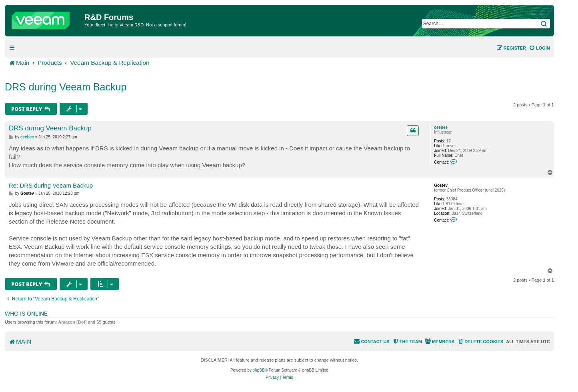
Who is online (26, 314)
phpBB (259, 370)
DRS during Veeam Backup (66, 87)
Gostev (441, 185)
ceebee (441, 127)
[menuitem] (539, 48)
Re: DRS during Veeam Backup (51, 185)
